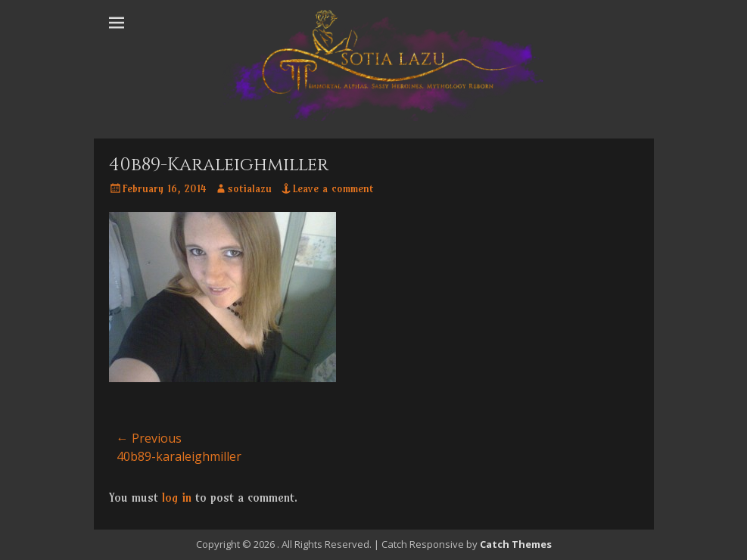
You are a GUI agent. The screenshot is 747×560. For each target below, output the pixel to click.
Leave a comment (333, 188)
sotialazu (250, 188)
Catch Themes (516, 544)
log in (177, 497)
